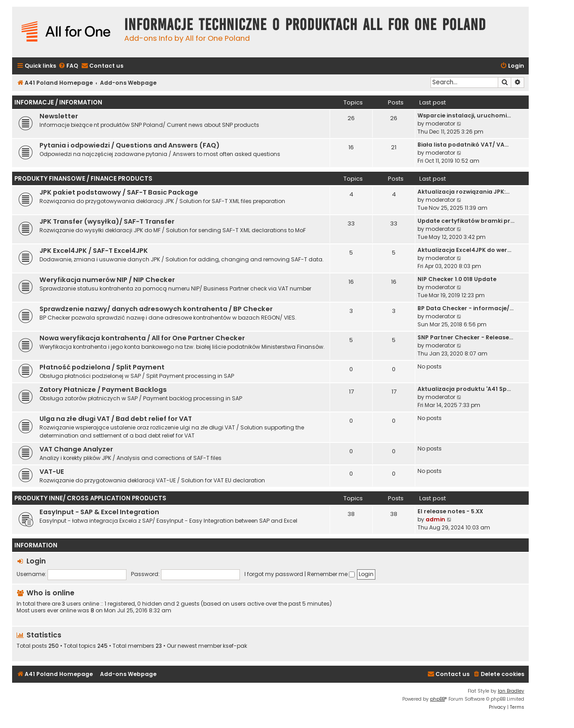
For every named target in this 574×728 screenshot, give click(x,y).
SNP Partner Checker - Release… (465, 337)
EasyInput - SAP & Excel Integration (99, 512)
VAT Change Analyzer (76, 449)
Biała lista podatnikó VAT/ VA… (463, 145)
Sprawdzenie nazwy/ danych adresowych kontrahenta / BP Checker (156, 309)
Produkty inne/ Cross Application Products (90, 498)
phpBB (437, 699)
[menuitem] (68, 66)
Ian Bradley (511, 691)
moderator (440, 123)
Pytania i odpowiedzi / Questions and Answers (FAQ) (130, 145)
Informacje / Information (58, 102)
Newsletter (59, 116)
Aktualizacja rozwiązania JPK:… (463, 192)
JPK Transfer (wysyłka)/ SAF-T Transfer (107, 221)
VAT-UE (52, 472)
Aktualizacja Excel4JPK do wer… (464, 250)
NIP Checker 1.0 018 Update (457, 279)
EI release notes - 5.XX (450, 511)
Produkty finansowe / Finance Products (83, 179)
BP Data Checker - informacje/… (465, 308)
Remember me (331, 574)
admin (435, 519)
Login (36, 561)
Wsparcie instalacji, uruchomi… (464, 115)
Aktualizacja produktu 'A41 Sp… (464, 389)
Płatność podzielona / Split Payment (102, 367)
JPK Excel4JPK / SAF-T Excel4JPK (94, 251)
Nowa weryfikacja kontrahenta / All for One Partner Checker (142, 338)
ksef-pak (235, 646)
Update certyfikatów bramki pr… (466, 221)
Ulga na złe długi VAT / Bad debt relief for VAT (116, 419)
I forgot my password (274, 574)
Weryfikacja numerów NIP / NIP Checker (107, 280)
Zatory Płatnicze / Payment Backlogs (103, 390)
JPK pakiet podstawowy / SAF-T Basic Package (119, 192)
